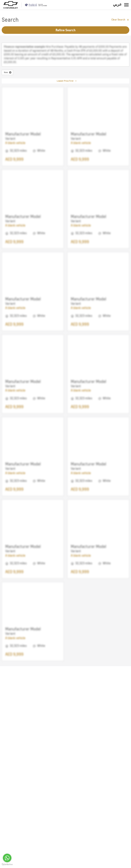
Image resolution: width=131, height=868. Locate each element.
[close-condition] (10, 72)
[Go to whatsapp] (7, 858)
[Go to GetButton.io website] (7, 864)
